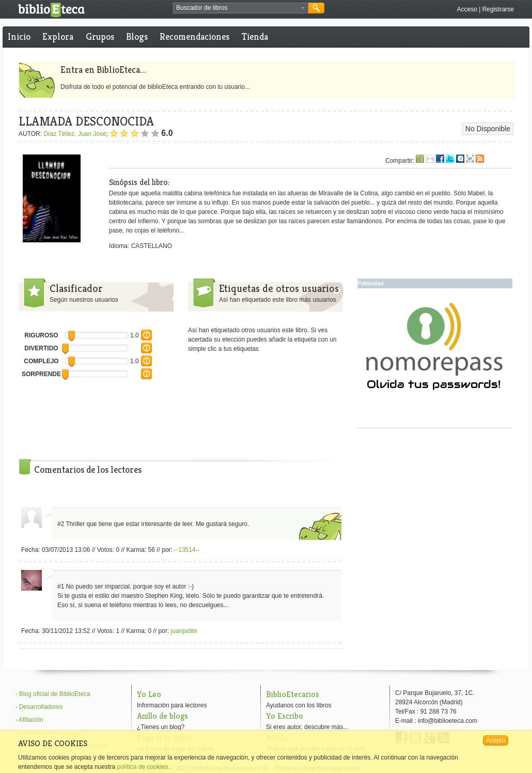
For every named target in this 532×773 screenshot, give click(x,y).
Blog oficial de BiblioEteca (55, 694)
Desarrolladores (41, 707)
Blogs (137, 36)
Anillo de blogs (162, 716)
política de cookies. (143, 767)
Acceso (467, 9)
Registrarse (498, 9)
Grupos (100, 36)
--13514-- (187, 550)
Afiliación (31, 720)
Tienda (255, 36)
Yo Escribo (285, 716)
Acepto (496, 740)
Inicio (19, 36)
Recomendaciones (194, 36)
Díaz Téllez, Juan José (75, 134)
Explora (58, 36)
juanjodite (184, 631)
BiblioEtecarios (293, 694)
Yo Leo (149, 694)
